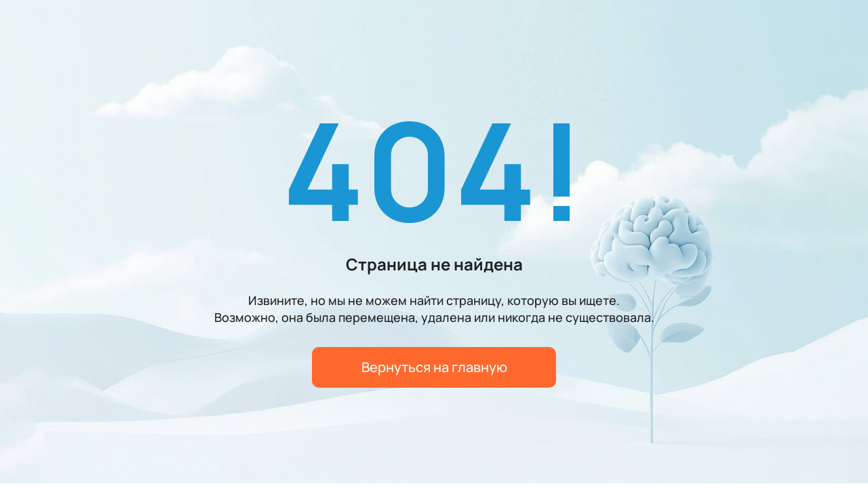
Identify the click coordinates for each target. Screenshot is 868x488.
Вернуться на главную (434, 367)
